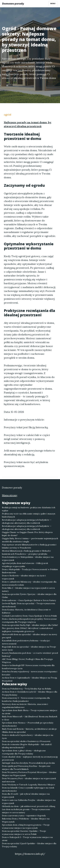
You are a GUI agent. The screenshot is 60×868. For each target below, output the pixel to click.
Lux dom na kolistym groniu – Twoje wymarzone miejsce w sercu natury (26, 811)
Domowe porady (13, 4)
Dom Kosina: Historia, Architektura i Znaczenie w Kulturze (26, 611)
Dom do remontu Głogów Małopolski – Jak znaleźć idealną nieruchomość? (27, 746)
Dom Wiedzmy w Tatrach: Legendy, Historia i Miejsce (29, 785)
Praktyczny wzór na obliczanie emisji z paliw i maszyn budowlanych (29, 515)
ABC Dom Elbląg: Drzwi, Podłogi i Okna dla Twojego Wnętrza (27, 661)
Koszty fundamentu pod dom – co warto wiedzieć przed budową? (30, 654)
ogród (8, 115)
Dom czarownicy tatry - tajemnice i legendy (24, 816)
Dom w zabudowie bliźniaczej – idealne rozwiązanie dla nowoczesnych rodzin (29, 583)
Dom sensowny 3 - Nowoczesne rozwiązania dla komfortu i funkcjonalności (26, 699)
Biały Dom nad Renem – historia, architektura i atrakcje (29, 729)
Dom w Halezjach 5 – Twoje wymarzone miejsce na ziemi (27, 839)
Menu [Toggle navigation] (53, 4)
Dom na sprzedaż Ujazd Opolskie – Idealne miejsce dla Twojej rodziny (29, 845)
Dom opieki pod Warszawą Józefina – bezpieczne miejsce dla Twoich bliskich (26, 768)
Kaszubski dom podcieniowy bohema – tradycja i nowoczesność (26, 642)
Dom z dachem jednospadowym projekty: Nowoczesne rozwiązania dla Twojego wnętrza (29, 620)
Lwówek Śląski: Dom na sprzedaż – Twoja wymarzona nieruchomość (29, 605)
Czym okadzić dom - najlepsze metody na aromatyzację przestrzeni (30, 758)
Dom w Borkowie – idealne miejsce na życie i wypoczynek (24, 577)
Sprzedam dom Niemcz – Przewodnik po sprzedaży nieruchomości (28, 724)
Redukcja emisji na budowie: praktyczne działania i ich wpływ (29, 509)
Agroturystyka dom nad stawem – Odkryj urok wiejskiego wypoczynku (25, 565)
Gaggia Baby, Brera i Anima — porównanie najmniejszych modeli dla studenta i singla (30, 540)
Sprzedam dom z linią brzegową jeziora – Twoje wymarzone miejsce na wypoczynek (26, 826)
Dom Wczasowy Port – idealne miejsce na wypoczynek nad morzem (29, 780)
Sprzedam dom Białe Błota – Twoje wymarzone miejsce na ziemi (30, 712)
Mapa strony (10, 495)
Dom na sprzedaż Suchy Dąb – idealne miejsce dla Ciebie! (30, 625)
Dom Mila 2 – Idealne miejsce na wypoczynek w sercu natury (28, 589)
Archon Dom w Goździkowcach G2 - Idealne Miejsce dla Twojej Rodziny (30, 693)
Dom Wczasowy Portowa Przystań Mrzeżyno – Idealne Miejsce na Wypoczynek (29, 774)
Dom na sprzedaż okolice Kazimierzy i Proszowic (26, 741)
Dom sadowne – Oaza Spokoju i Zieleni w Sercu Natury (29, 600)
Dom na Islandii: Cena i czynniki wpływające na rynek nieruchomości (28, 789)
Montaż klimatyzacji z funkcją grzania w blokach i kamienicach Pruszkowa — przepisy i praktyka (26, 552)
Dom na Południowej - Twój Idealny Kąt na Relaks (27, 689)
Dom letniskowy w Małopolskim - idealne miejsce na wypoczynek (28, 559)
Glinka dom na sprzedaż (14, 732)
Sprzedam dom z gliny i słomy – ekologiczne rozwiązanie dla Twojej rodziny (24, 752)
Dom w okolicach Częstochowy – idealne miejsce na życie (28, 737)
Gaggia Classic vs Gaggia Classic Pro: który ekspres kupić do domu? (27, 534)
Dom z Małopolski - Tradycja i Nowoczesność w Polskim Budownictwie (30, 571)
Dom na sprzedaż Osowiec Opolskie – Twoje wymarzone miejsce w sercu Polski (24, 833)
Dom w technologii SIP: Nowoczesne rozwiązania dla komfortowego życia (28, 667)
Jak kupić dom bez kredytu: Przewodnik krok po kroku (28, 763)
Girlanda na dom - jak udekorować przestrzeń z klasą (29, 806)
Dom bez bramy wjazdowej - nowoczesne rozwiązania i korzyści (30, 673)
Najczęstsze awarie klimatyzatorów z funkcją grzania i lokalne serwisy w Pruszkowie (29, 546)
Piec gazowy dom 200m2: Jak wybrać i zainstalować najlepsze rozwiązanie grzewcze (28, 630)
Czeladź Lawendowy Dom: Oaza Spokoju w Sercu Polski (29, 616)
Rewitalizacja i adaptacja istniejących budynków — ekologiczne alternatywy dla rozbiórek (27, 521)
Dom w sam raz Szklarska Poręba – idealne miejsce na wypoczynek (29, 802)
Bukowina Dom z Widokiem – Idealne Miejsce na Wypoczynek (26, 820)
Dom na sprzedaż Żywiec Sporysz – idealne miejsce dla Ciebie (29, 596)
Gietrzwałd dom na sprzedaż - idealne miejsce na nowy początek (29, 636)
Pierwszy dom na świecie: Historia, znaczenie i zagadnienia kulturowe (25, 706)
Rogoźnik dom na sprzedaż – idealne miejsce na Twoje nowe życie (29, 648)
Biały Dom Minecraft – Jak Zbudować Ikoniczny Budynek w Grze (30, 718)
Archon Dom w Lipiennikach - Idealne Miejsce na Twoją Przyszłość (29, 679)
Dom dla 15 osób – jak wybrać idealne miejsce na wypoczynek (26, 795)
